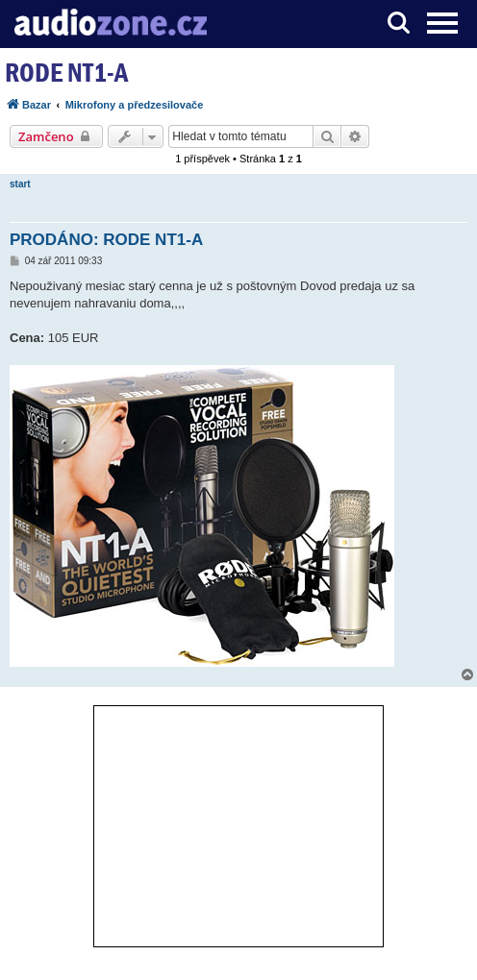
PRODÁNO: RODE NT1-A (106, 240)
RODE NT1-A (66, 73)
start (20, 184)
